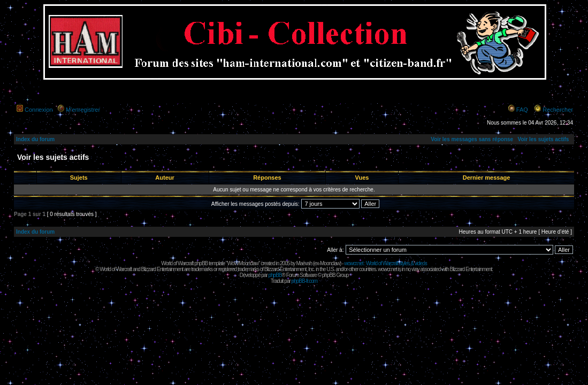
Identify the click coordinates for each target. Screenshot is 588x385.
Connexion (39, 110)
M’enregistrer (83, 110)
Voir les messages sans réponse (472, 139)
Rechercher (558, 110)
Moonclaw (330, 263)
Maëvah (304, 263)
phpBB (275, 275)
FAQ (522, 110)
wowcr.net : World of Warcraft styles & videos (385, 263)
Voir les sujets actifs (543, 139)
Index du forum (35, 139)
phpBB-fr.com (305, 281)
